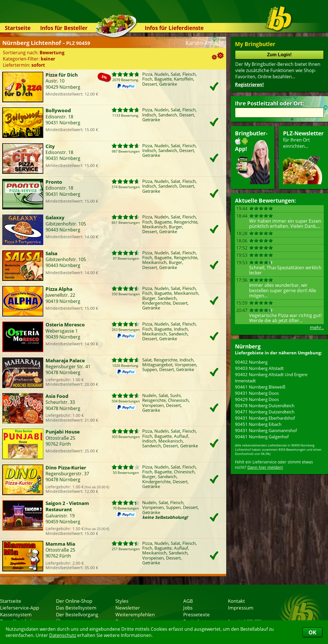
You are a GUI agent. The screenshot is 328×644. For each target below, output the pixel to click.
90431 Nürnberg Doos (257, 393)
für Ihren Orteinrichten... (303, 157)
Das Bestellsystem (76, 608)
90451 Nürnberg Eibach (258, 424)
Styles (122, 601)
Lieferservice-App (20, 608)
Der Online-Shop (74, 601)
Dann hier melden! (265, 467)
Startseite (18, 28)
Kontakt (236, 601)
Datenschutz (63, 635)
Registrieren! (249, 84)
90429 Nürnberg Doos (257, 399)
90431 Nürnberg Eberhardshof (265, 418)
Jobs (188, 608)
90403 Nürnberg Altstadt (259, 368)
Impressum (241, 608)
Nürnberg (248, 346)
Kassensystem (16, 614)
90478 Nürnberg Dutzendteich (265, 406)
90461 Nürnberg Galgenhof (262, 437)
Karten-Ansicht (205, 43)
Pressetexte (197, 614)
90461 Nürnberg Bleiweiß (260, 387)
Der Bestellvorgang (77, 614)
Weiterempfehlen (135, 614)
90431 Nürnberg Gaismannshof (266, 430)
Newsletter (128, 608)
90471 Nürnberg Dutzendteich (265, 412)
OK (312, 632)
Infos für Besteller (64, 28)
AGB (188, 601)
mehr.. (317, 328)
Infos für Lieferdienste (174, 28)
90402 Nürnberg (251, 362)
